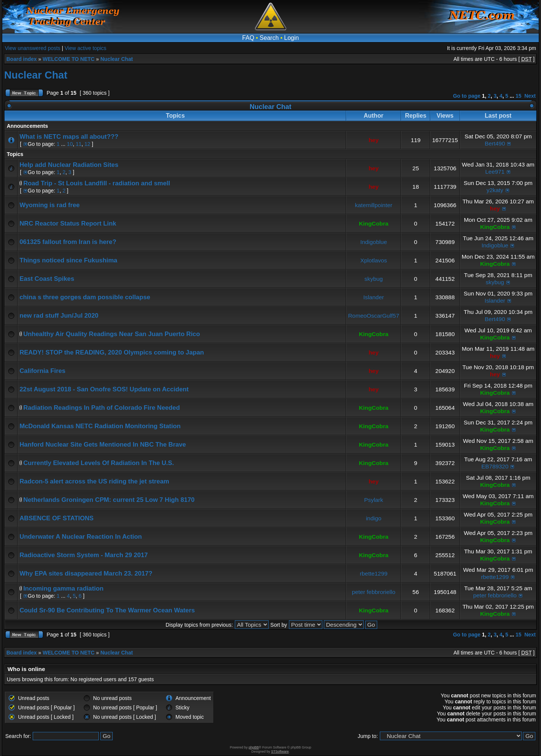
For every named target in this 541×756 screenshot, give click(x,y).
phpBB (254, 747)
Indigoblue (374, 242)
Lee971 (495, 172)
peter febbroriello (374, 592)
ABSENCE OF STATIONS (57, 518)
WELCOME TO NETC (68, 59)
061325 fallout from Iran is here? (68, 242)
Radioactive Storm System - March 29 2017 (84, 555)
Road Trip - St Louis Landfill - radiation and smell (97, 183)
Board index (22, 59)
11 (79, 144)
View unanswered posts (33, 48)
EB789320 (495, 466)
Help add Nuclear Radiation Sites (69, 165)
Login (291, 38)
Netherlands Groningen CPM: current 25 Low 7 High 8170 (109, 500)
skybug (374, 279)
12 (88, 144)
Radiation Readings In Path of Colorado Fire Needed (102, 408)
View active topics (85, 48)
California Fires (42, 371)
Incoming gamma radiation (63, 589)
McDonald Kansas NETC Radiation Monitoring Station (100, 426)
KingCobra (374, 223)
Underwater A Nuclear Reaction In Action (81, 537)
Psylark (373, 500)
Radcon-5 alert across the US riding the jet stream (94, 481)
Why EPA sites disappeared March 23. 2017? (86, 573)
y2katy (495, 190)
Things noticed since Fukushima (68, 260)
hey (374, 140)
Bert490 (495, 143)
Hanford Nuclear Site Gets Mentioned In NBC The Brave (103, 445)
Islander (374, 297)
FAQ (248, 38)
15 (518, 96)
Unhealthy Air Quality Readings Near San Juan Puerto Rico (112, 334)
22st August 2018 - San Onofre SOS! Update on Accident (104, 389)
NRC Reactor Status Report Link (68, 223)
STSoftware (280, 751)
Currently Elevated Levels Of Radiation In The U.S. (99, 463)
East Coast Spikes (47, 279)
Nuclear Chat (116, 59)
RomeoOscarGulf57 (373, 316)
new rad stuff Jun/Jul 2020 (59, 316)
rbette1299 (374, 573)
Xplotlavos (374, 260)
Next (530, 96)
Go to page (467, 96)
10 (70, 144)
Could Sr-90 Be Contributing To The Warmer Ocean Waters (107, 610)
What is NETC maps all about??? (69, 137)
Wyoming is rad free (50, 205)
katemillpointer (374, 205)
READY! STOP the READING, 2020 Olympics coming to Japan (112, 352)
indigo (374, 518)
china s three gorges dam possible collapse (85, 297)
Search (269, 38)
